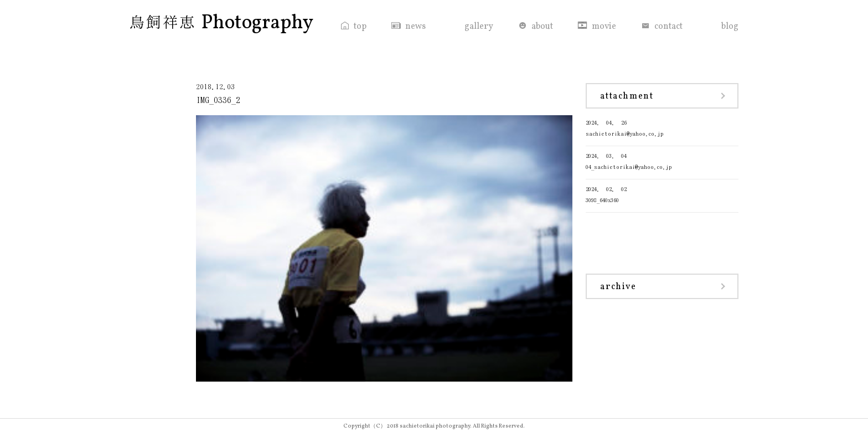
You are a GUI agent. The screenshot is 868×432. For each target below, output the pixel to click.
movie (604, 27)
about (542, 27)
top (360, 27)
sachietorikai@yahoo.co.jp (662, 127)
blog (730, 27)
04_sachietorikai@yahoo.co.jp (662, 160)
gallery (479, 27)
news (415, 27)
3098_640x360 (662, 194)
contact (668, 27)
